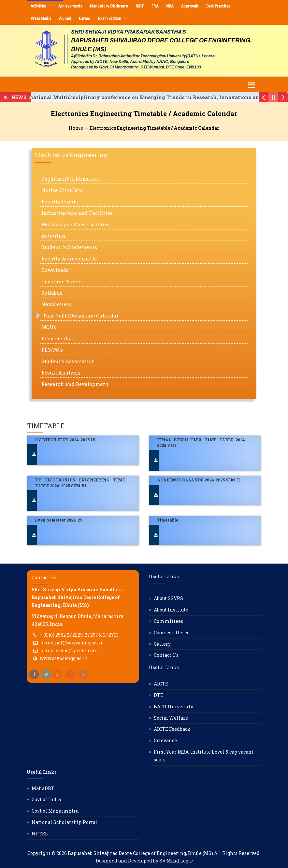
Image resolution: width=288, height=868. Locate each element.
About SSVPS (168, 598)
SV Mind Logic (176, 861)
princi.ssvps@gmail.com (69, 650)
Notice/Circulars (62, 190)
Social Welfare (171, 718)
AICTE (161, 684)
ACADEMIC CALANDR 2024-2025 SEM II (199, 480)
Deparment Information (71, 179)
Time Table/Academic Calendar (81, 316)
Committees (168, 621)
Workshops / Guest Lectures (76, 224)
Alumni (65, 18)
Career (85, 18)
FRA (155, 6)
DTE (158, 695)
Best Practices (218, 6)
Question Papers (62, 281)
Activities (38, 6)
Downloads (55, 270)
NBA (170, 6)
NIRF (140, 6)
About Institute (171, 610)
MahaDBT (43, 788)
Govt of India (46, 799)
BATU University (173, 706)
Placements (56, 338)
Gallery (162, 644)
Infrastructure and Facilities (77, 213)
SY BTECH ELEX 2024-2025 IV (65, 440)
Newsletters (56, 304)
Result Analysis (61, 373)
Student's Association (68, 361)
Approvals (190, 6)
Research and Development (75, 384)
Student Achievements (69, 247)
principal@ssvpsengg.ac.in (71, 643)
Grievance (165, 740)
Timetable (168, 520)
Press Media (41, 18)
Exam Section (110, 18)
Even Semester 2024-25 (59, 520)
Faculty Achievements (69, 258)
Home (76, 128)
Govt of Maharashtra (55, 811)
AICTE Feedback (172, 729)
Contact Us (166, 655)
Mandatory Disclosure (109, 6)
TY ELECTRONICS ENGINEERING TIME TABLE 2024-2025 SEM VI (80, 483)
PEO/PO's (52, 350)
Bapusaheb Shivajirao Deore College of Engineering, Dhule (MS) (140, 853)
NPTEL (40, 834)
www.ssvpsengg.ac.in (64, 658)
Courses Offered (172, 633)
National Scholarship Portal (65, 822)
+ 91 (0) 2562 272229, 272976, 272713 (79, 635)
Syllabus (52, 293)
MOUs (49, 327)
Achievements (70, 6)
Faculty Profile (60, 201)
